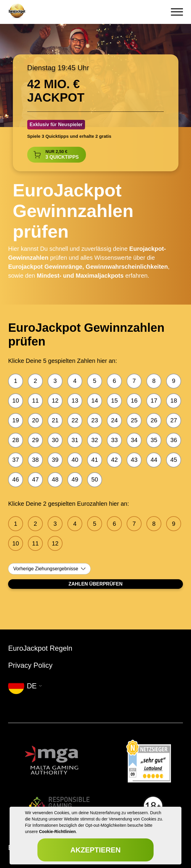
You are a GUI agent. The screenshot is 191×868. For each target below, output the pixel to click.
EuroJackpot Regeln (40, 648)
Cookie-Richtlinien (57, 832)
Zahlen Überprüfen (95, 584)
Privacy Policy (30, 665)
